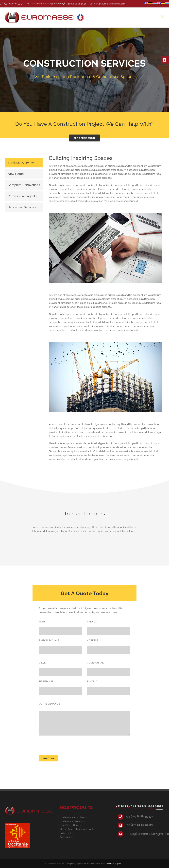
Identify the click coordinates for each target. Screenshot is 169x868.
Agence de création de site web (91, 864)
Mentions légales (114, 864)
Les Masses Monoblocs (73, 817)
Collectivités (67, 833)
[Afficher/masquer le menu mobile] (162, 17)
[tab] (24, 163)
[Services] (84, 70)
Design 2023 (71, 864)
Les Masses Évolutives (72, 821)
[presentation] (64, 745)
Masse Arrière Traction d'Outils (77, 829)
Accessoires (66, 837)
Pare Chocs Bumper (71, 825)
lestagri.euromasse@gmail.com (47, 4)
